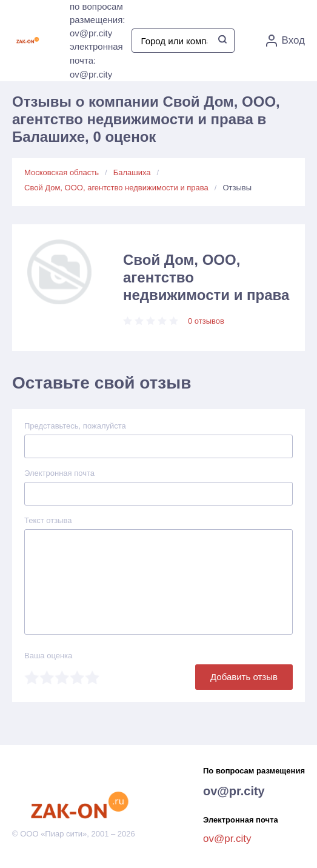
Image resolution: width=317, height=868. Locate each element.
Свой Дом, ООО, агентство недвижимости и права (116, 188)
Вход (285, 41)
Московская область (62, 172)
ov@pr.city (234, 791)
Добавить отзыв (244, 677)
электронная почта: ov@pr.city (96, 60)
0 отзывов (206, 321)
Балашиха (132, 172)
